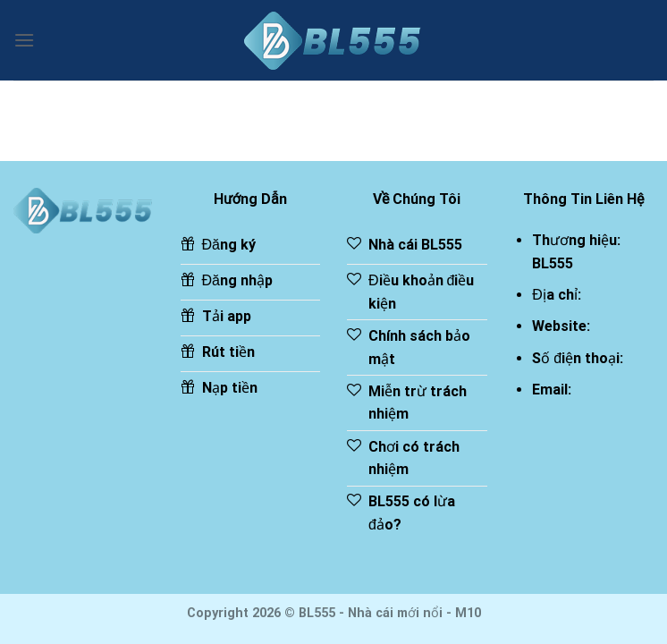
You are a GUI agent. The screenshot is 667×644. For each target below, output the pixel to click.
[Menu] (24, 40)
